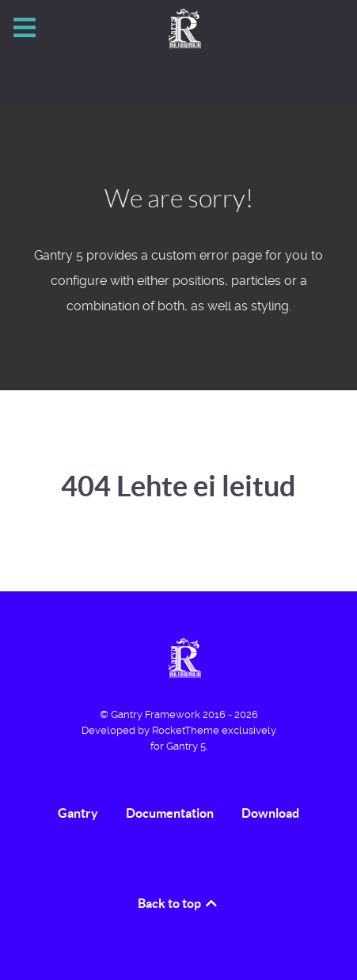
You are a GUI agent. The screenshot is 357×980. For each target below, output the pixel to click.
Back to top (178, 903)
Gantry (78, 813)
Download (270, 813)
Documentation (170, 813)
